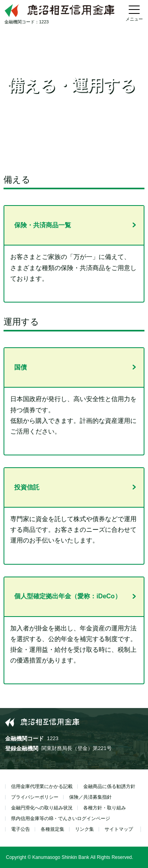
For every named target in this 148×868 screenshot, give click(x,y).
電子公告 (21, 829)
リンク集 (84, 829)
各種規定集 (52, 829)
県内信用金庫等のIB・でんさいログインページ (61, 819)
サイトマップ (119, 829)
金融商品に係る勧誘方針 (109, 786)
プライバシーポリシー (35, 797)
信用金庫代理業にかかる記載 (42, 786)
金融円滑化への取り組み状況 (42, 808)
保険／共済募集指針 (90, 797)
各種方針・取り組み (105, 808)
